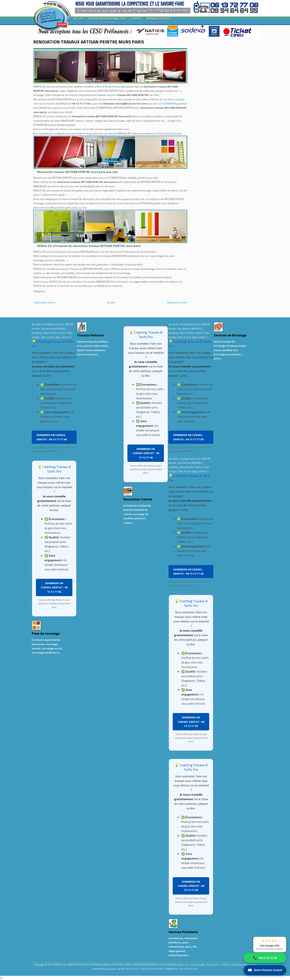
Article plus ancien (177, 302)
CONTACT (136, 19)
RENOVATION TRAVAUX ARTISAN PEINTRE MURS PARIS (89, 42)
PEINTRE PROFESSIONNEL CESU (107, 20)
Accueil (111, 302)
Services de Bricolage (230, 335)
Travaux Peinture (90, 335)
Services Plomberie (183, 932)
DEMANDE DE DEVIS (158, 20)
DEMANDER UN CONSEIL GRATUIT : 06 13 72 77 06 (52, 437)
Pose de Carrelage (46, 633)
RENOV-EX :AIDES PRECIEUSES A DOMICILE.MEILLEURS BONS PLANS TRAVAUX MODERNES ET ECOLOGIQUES (116, 964)
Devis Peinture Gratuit (265, 970)
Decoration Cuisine (138, 499)
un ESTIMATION (168, 103)
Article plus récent (45, 302)
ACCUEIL (79, 19)
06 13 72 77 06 (265, 958)
